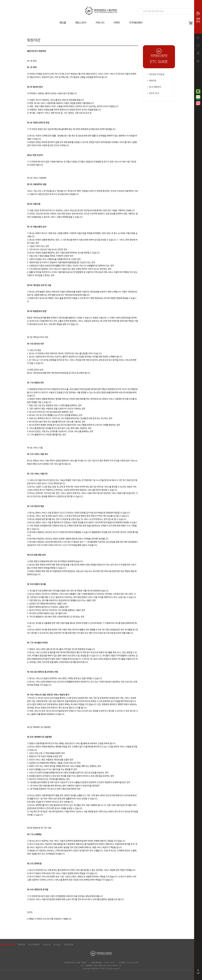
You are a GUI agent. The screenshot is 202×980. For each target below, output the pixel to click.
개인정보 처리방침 (157, 74)
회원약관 (153, 81)
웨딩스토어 (81, 23)
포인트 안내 (154, 93)
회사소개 (47, 944)
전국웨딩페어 (136, 23)
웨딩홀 (63, 23)
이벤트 (117, 23)
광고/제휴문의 (155, 87)
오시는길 (57, 944)
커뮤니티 (100, 23)
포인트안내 (68, 944)
